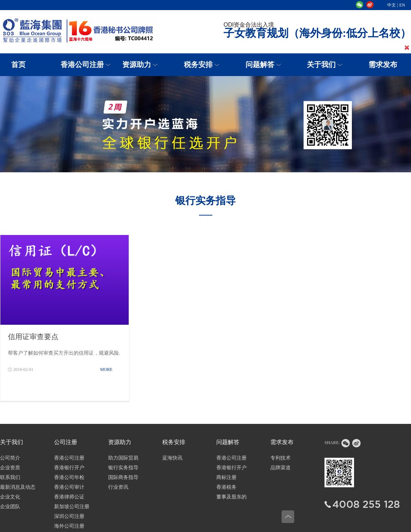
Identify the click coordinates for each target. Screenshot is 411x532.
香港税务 (226, 487)
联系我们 (10, 477)
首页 (18, 65)
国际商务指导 (123, 477)
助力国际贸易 (123, 458)
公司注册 (66, 442)
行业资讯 (118, 487)
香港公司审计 (69, 487)
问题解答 (260, 65)
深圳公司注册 (69, 516)
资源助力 (137, 65)
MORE (107, 369)
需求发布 (282, 442)
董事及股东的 (231, 497)
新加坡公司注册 (72, 507)
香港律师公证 (69, 497)
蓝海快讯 (172, 458)
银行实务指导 (123, 468)
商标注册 (226, 477)
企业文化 (10, 497)
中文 (392, 5)
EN (402, 5)
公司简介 (10, 458)
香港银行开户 (69, 468)
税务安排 (198, 65)
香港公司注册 (82, 65)
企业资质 (10, 468)
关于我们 (321, 65)
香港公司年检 (69, 477)
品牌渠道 (280, 468)
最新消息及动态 (18, 487)
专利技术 (280, 458)
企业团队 (10, 507)
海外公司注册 (69, 526)
